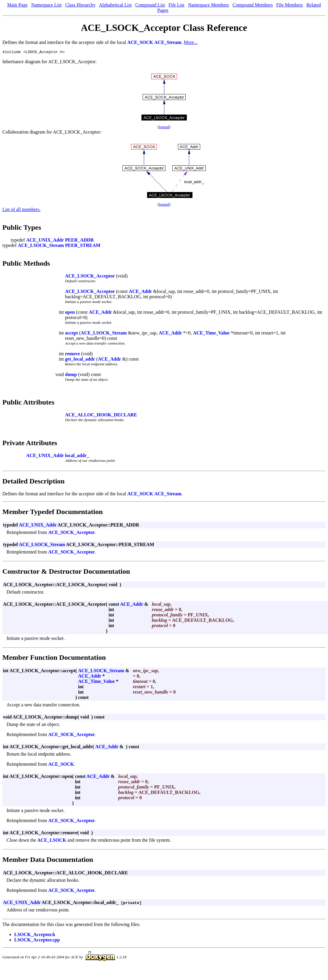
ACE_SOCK (140, 42)
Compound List (150, 5)
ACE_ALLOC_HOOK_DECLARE (101, 416)
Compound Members (253, 5)
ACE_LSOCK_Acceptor (90, 277)
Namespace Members (208, 5)
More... (191, 42)
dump (71, 375)
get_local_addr (80, 360)
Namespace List (46, 5)
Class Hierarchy (81, 5)
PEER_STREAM (83, 246)
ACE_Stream (168, 42)
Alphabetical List (115, 5)
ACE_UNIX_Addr (45, 241)
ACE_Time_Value (211, 334)
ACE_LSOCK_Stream (41, 246)
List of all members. (22, 210)
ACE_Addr (140, 292)
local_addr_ (77, 456)
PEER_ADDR (79, 241)
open (70, 313)
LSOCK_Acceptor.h (35, 935)
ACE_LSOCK (52, 841)
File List (176, 5)
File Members (290, 5)
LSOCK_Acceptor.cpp (37, 941)
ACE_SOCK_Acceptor (71, 533)
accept (71, 334)
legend (164, 128)
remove (72, 355)
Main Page (17, 5)
